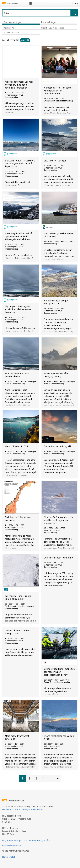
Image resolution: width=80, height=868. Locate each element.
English (12, 857)
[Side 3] (37, 778)
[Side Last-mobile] (58, 778)
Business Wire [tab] (9, 28)
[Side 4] (44, 778)
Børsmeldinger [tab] (49, 22)
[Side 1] (22, 778)
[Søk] (36, 13)
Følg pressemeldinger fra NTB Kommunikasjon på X (26, 841)
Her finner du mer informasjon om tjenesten (23, 810)
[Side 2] (30, 778)
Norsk (5, 857)
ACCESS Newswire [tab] (11, 33)
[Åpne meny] (31, 3)
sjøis (25, 40)
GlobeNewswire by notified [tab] (53, 28)
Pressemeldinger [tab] (12, 22)
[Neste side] (51, 778)
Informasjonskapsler (12, 846)
